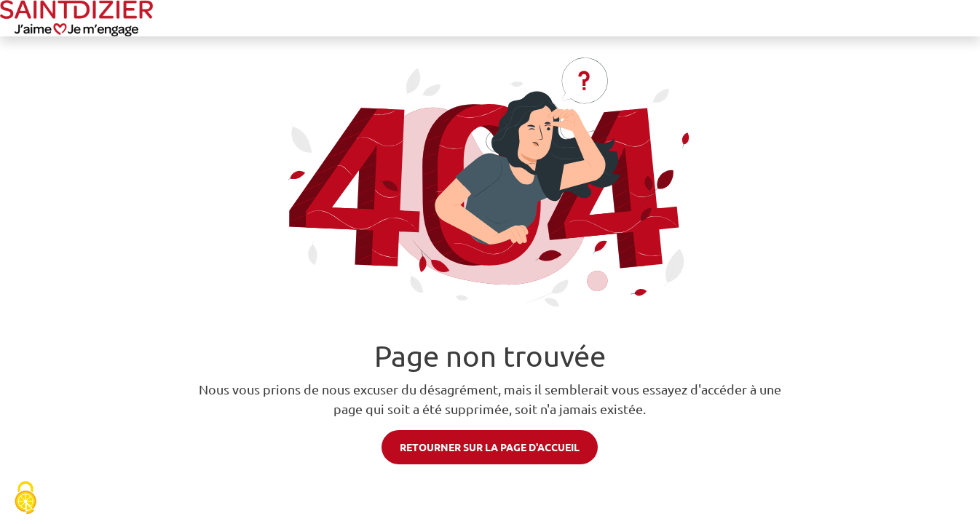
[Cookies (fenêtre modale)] (25, 499)
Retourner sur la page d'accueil (490, 447)
